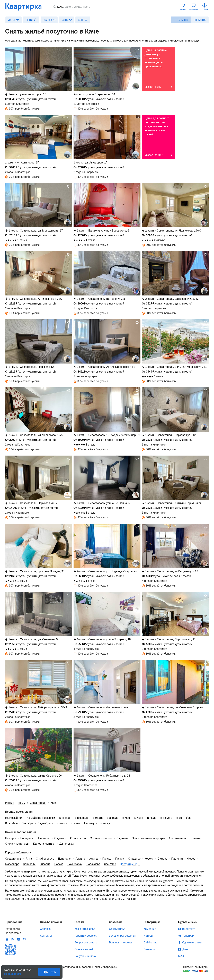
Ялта (29, 859)
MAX (181, 956)
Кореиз (149, 859)
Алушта (80, 859)
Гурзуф (107, 859)
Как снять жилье (85, 929)
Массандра (12, 864)
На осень (74, 823)
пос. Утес (110, 864)
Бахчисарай (75, 864)
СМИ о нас (150, 942)
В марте (98, 818)
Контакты (46, 936)
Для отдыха (67, 844)
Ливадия (45, 864)
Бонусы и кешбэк (85, 956)
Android (13, 939)
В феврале (82, 818)
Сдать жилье (117, 929)
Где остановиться (44, 844)
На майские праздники (41, 818)
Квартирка (26, 7)
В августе (166, 818)
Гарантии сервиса (86, 936)
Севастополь (13, 859)
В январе (65, 818)
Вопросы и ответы (86, 942)
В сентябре (183, 818)
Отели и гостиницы (17, 844)
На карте (11, 838)
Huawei (19, 939)
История (149, 936)
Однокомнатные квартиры (148, 838)
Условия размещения (123, 936)
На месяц (44, 838)
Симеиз (162, 859)
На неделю (27, 838)
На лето (60, 823)
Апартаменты (177, 838)
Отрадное (134, 859)
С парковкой (78, 838)
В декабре (44, 823)
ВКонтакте (189, 929)
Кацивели (29, 864)
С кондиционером (101, 838)
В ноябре (28, 823)
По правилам (12, 973)
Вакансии (150, 949)
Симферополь (45, 859)
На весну (104, 823)
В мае (126, 818)
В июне (139, 818)
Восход (59, 864)
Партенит (177, 859)
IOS (7, 939)
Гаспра (120, 859)
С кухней (122, 838)
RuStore (24, 939)
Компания (150, 929)
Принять (49, 972)
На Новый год (14, 818)
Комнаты (195, 838)
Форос (191, 859)
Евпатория (65, 859)
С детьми (60, 838)
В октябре (11, 823)
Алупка (94, 859)
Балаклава (93, 864)
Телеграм (188, 936)
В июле (152, 818)
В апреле (112, 818)
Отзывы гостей (84, 949)
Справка (45, 929)
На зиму (89, 823)
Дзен (185, 949)
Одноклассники (192, 942)
